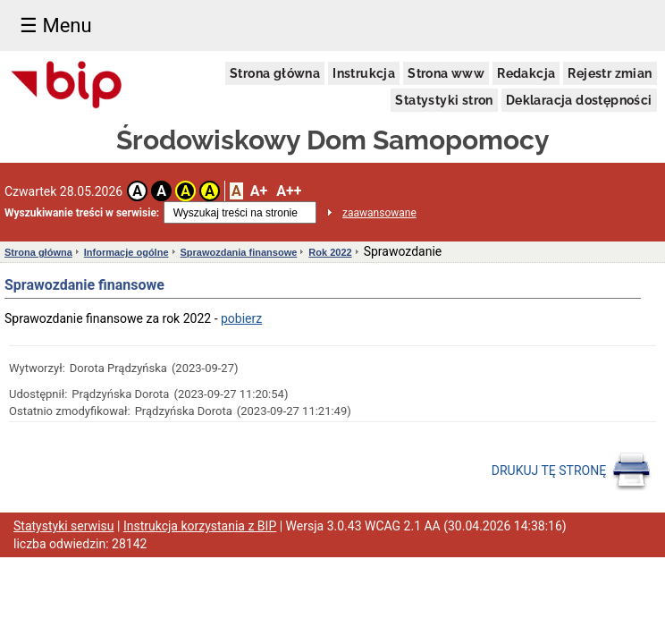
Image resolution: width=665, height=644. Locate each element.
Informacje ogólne (126, 252)
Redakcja (526, 73)
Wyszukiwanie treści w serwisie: (82, 213)
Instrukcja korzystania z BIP (200, 526)
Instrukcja (364, 73)
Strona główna (275, 73)
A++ (289, 191)
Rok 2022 (330, 252)
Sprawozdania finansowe (239, 252)
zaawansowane (379, 213)
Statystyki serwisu (64, 526)
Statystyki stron (444, 100)
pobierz (241, 318)
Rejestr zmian (610, 73)
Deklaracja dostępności (579, 100)
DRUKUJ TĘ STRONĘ (572, 471)
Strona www (446, 73)
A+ (259, 191)
